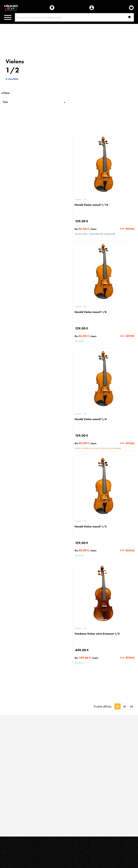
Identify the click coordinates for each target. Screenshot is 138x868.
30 (118, 707)
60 (132, 707)
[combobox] (74, 17)
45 (125, 707)
